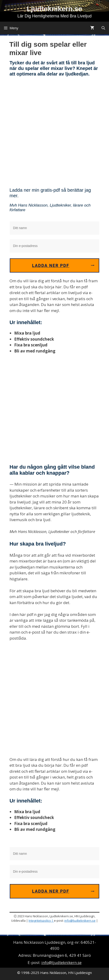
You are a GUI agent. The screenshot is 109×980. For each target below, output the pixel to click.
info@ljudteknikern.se (80, 921)
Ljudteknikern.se (54, 9)
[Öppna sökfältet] (103, 28)
